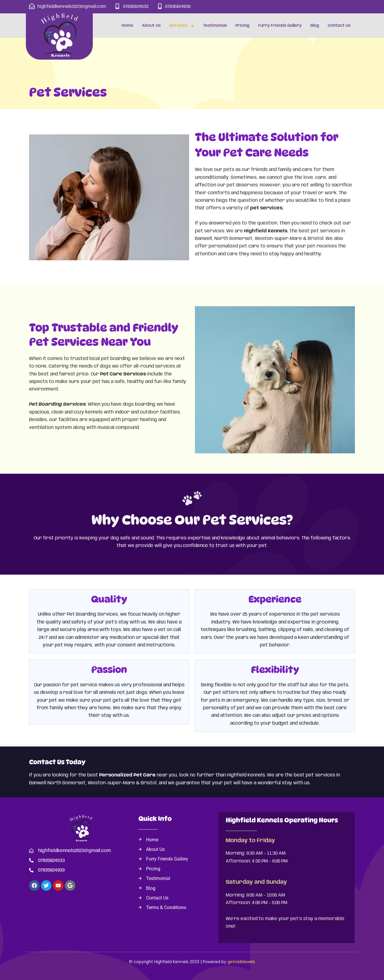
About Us (151, 26)
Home (127, 26)
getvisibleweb (241, 962)
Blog (315, 26)
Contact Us (339, 26)
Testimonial (215, 26)
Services (182, 26)
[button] (182, 26)
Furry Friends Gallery (280, 26)
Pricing (242, 26)
